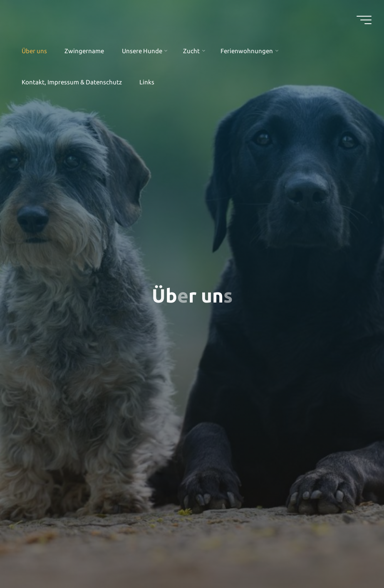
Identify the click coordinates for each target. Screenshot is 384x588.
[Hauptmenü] (364, 20)
